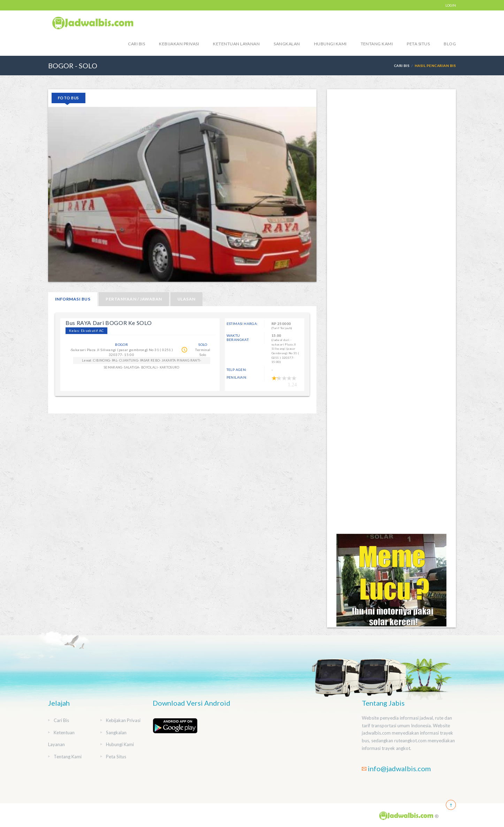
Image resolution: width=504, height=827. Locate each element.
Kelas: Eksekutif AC (86, 331)
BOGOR (121, 344)
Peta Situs (418, 44)
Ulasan (186, 299)
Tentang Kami (377, 44)
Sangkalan (287, 44)
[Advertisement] (391, 311)
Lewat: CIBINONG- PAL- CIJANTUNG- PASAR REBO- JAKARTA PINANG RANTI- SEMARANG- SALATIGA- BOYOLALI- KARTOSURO (142, 361)
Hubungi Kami (330, 44)
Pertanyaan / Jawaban (134, 299)
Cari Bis (136, 44)
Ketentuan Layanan (236, 44)
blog (450, 44)
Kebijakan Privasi (179, 44)
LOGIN (451, 5)
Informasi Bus (73, 299)
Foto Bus (68, 98)
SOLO (203, 344)
